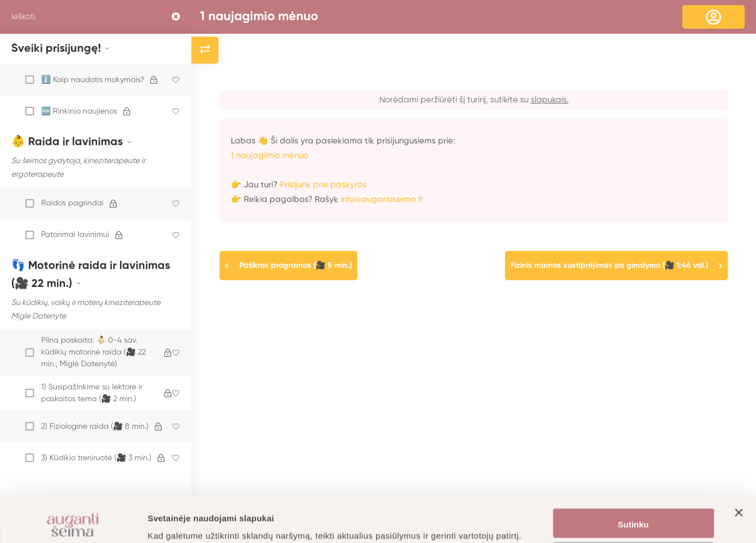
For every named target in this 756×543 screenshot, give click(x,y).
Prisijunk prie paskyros (323, 185)
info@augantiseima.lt (382, 199)
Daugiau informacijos (191, 521)
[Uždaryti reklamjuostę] (739, 477)
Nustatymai (634, 512)
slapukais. (550, 100)
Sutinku (634, 479)
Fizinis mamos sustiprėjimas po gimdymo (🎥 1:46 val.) (609, 266)
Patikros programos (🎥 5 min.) (296, 266)
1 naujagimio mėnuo (259, 17)
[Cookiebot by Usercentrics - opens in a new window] (73, 521)
